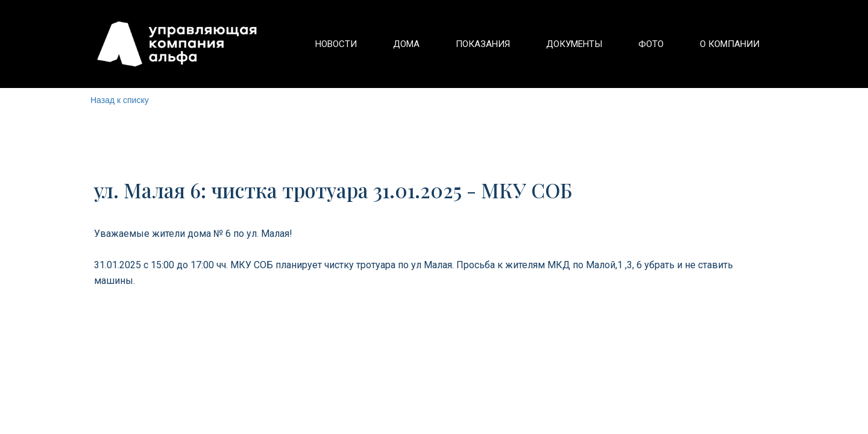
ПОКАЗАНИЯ (483, 44)
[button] (574, 44)
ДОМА (406, 44)
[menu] (528, 44)
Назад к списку (120, 100)
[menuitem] (336, 44)
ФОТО (651, 44)
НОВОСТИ (336, 44)
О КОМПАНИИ (730, 44)
